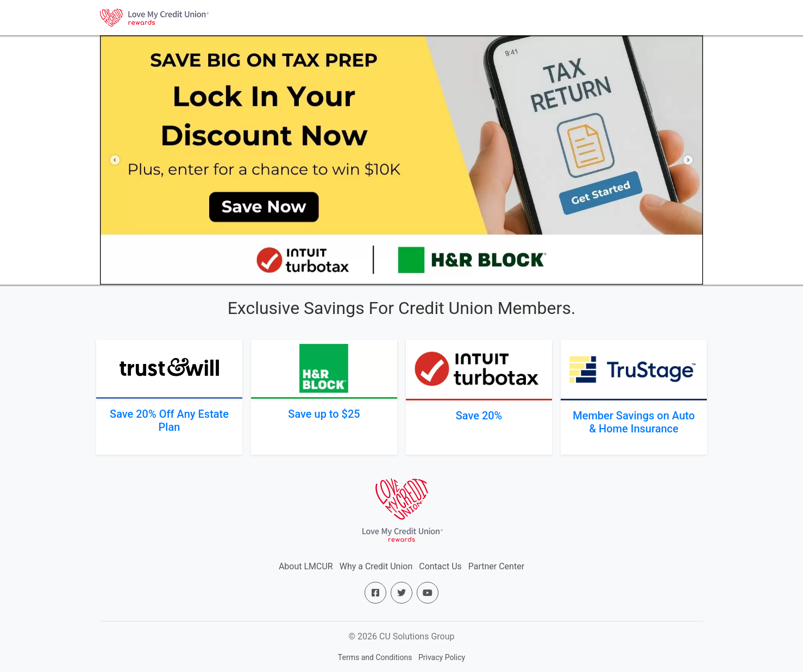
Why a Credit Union (376, 566)
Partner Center (496, 566)
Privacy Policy (442, 657)
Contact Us (440, 566)
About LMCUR (306, 566)
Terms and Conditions (375, 657)
